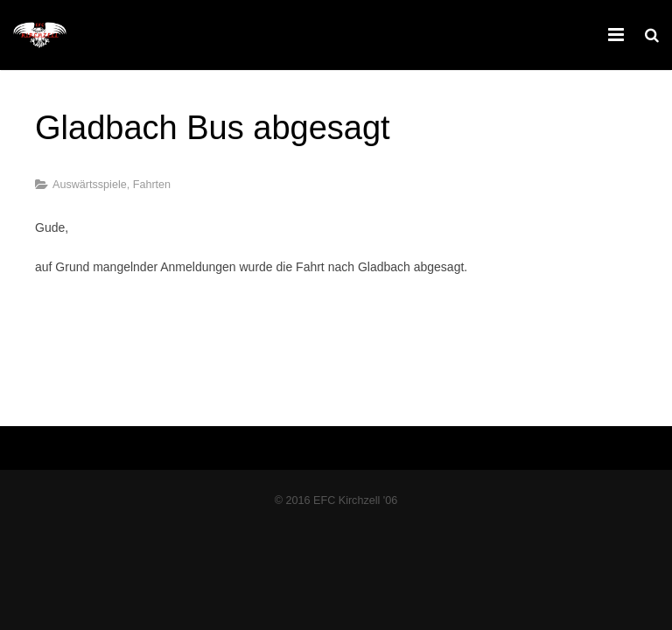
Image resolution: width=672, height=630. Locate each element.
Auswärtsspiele (90, 185)
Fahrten (152, 185)
